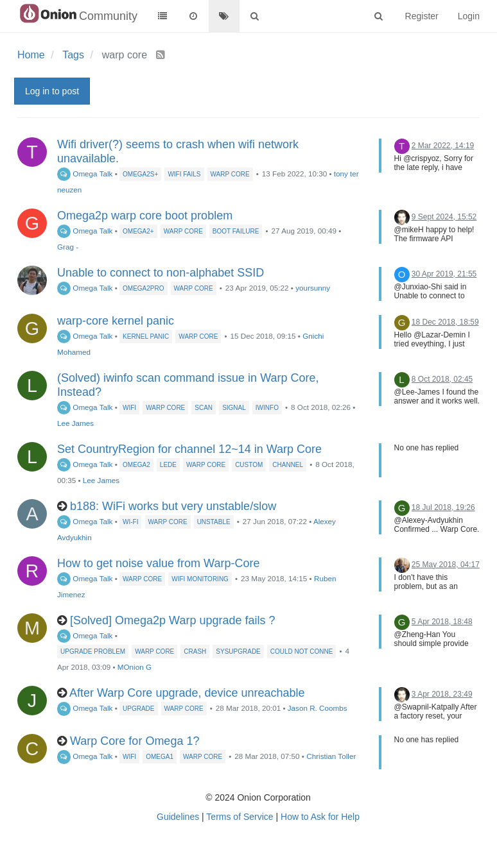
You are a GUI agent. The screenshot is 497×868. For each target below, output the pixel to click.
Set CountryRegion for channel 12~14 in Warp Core (189, 449)
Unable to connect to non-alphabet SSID (161, 273)
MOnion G (135, 667)
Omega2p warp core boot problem (145, 216)
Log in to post (52, 91)
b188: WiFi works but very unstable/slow (173, 506)
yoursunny (313, 288)
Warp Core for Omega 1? (135, 741)
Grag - (68, 247)
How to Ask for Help (320, 817)
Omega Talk (85, 174)
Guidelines (178, 817)
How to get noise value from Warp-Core (158, 563)
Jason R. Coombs (318, 708)
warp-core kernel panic (116, 321)
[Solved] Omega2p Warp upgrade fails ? (173, 620)
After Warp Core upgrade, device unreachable (187, 693)
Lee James (75, 423)
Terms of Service (240, 817)
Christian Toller (331, 756)
